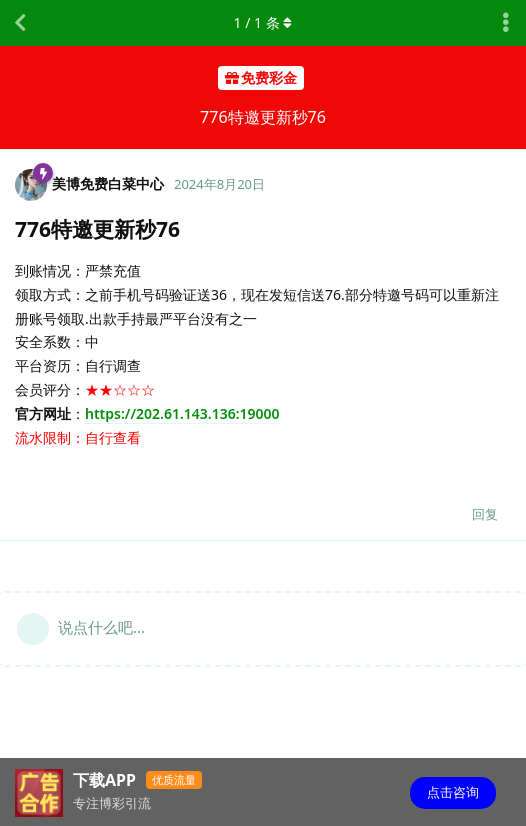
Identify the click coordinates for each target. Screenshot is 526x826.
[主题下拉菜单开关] (506, 23)
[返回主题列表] (20, 23)
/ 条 (263, 22)
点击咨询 (453, 792)
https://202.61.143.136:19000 (182, 413)
